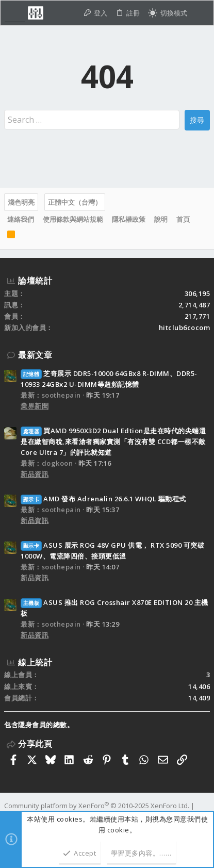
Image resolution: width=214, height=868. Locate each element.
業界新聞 (35, 406)
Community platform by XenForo (97, 806)
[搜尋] (200, 13)
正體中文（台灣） (75, 202)
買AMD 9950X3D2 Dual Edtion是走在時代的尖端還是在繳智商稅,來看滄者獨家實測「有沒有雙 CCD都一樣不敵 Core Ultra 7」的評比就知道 (113, 441)
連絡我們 (21, 219)
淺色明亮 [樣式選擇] (21, 202)
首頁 (183, 219)
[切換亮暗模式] (168, 13)
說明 (161, 219)
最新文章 (35, 355)
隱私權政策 (129, 219)
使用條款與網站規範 (73, 219)
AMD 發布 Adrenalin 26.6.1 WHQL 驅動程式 (103, 499)
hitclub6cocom (185, 327)
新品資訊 (35, 474)
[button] (15, 13)
